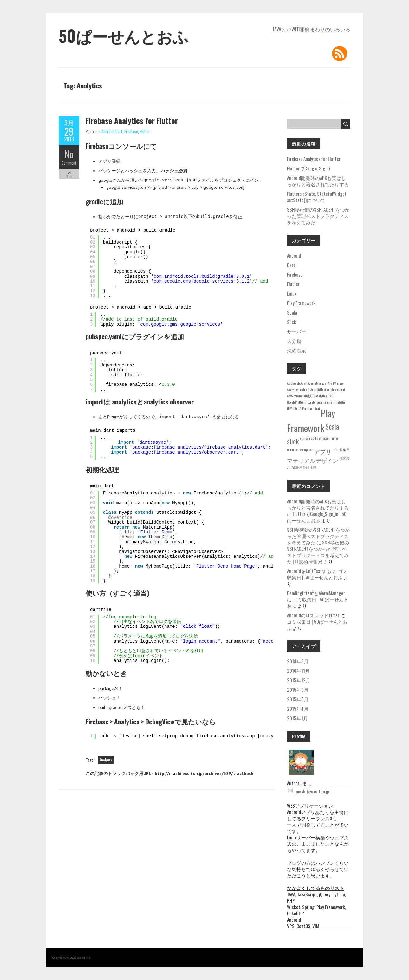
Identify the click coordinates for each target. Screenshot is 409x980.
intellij (331, 402)
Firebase (131, 131)
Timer (334, 438)
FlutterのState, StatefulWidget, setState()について (317, 197)
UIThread (293, 449)
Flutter (145, 131)
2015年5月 (298, 699)
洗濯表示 (296, 350)
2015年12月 (299, 680)
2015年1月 (297, 718)
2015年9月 (298, 690)
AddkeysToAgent (297, 383)
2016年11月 (298, 671)
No (69, 154)
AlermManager (318, 383)
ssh (302, 438)
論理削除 (310, 467)
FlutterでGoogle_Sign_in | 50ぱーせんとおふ (317, 517)
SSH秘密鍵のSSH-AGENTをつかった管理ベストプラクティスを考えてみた (318, 216)
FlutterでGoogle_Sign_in (310, 168)
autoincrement (336, 389)
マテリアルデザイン (313, 460)
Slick (292, 322)
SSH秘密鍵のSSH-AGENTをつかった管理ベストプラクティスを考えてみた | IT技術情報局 (318, 552)
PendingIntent (311, 408)
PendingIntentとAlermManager (316, 593)
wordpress (306, 449)
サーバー (296, 331)
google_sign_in (317, 402)
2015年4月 (298, 709)
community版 (303, 396)
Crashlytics (320, 396)
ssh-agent (323, 438)
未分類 (294, 341)
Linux (292, 293)
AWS (290, 396)
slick (293, 441)
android (304, 389)
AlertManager (336, 383)
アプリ (323, 451)
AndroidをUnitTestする (309, 571)
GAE (330, 396)
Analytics (106, 760)
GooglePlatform (297, 402)
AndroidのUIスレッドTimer (313, 615)
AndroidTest (318, 389)
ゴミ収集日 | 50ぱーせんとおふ (317, 574)
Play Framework (301, 303)
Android (107, 131)
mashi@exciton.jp (308, 791)
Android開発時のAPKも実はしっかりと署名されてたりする (318, 181)
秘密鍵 (297, 467)
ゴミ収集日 (341, 449)
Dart (119, 131)
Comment (69, 163)
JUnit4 (297, 408)
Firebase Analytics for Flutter (132, 120)
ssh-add (311, 438)
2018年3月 (298, 661)
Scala (292, 312)
